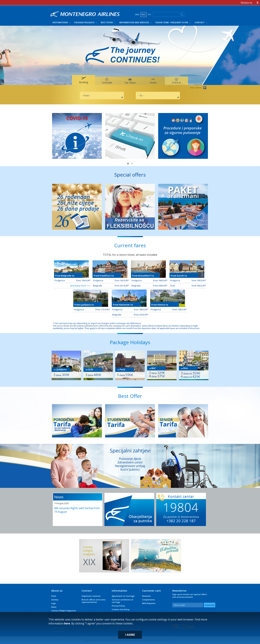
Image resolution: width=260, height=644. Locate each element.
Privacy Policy (118, 606)
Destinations (60, 22)
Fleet (54, 596)
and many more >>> (80, 286)
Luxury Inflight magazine (64, 611)
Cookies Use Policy (121, 609)
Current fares (130, 245)
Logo (53, 603)
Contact (199, 22)
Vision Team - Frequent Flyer (172, 22)
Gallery (55, 600)
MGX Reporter (149, 603)
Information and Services (134, 22)
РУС (149, 15)
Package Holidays (84, 22)
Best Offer (107, 22)
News (59, 497)
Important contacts (91, 596)
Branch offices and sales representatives (94, 601)
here (67, 623)
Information (119, 591)
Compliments (148, 600)
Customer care (151, 591)
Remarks (146, 596)
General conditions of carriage (122, 601)
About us (57, 591)
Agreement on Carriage (123, 596)
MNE (137, 15)
